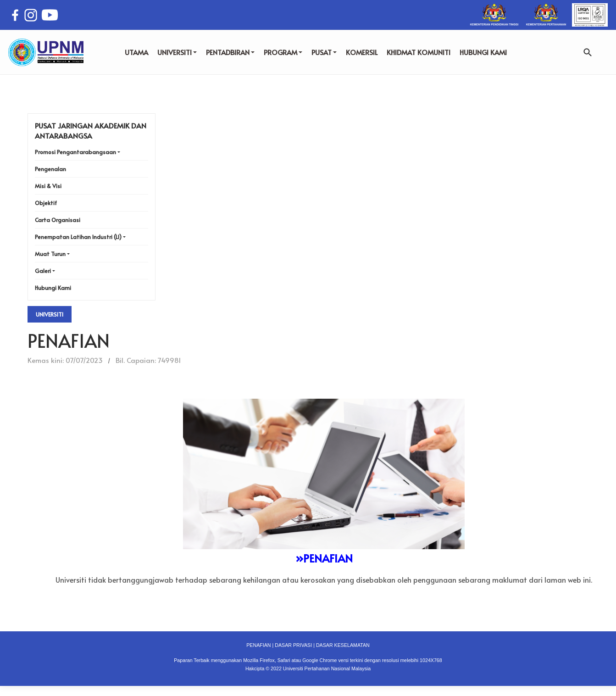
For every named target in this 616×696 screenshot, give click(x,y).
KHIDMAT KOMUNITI (419, 52)
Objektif (46, 203)
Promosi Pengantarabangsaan (75, 152)
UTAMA (136, 52)
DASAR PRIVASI (293, 645)
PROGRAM (283, 52)
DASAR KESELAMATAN (343, 645)
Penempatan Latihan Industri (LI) (78, 237)
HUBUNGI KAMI (483, 52)
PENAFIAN (258, 645)
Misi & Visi (48, 186)
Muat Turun (50, 254)
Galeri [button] (43, 271)
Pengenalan (50, 169)
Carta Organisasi (58, 220)
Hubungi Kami (53, 288)
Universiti (50, 314)
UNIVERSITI (177, 52)
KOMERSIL (362, 52)
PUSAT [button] (324, 52)
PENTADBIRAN (230, 52)
